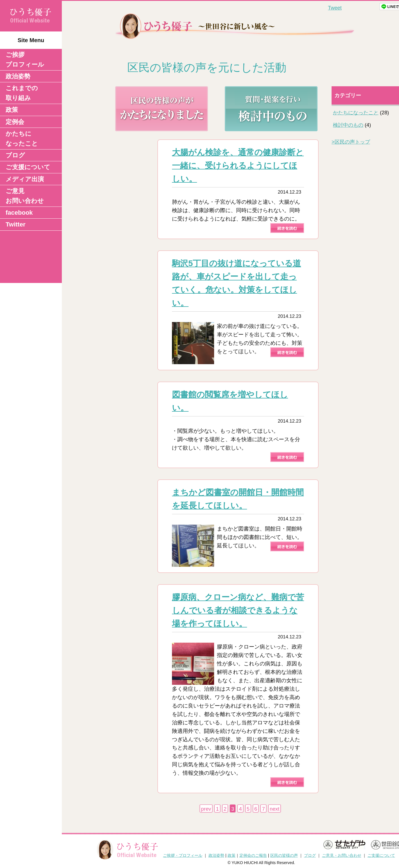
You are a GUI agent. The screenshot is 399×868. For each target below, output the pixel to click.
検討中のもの (348, 125)
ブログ (15, 155)
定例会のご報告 (253, 855)
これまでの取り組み (22, 93)
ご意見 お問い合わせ (25, 196)
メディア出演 (25, 179)
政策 (12, 110)
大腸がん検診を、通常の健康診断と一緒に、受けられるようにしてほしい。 (238, 165)
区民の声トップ (351, 142)
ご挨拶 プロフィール (25, 60)
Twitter (15, 224)
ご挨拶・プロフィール (183, 855)
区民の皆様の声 (284, 855)
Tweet (335, 8)
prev (206, 809)
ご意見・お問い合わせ (342, 855)
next (275, 809)
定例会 (15, 122)
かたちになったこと (22, 139)
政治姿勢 (18, 76)
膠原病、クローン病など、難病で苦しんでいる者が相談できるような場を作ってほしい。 (238, 610)
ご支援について (28, 167)
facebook (19, 213)
